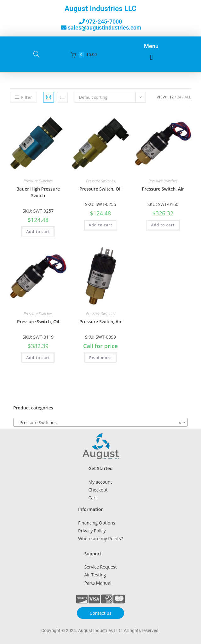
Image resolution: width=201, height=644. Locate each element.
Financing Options (97, 523)
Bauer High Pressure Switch (38, 192)
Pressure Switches (38, 181)
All (188, 97)
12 (172, 97)
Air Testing (95, 575)
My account (100, 482)
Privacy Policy (92, 531)
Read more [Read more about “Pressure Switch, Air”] (100, 358)
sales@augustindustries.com (105, 28)
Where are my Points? (100, 539)
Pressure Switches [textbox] (99, 423)
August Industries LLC (100, 9)
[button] (151, 58)
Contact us (100, 613)
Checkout (98, 490)
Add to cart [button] (38, 232)
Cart (92, 498)
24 (179, 97)
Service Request (100, 567)
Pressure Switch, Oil (100, 189)
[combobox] (100, 422)
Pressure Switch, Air (163, 189)
